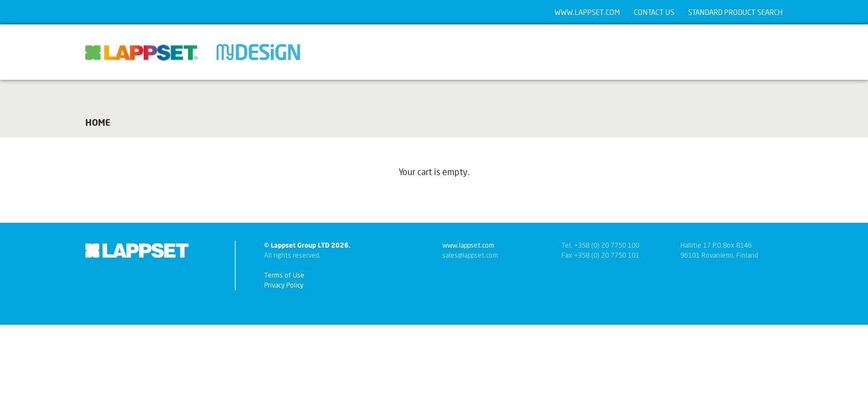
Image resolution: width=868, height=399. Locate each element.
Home (98, 122)
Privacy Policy (284, 285)
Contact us (654, 12)
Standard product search (735, 12)
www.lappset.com (587, 12)
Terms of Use (284, 275)
